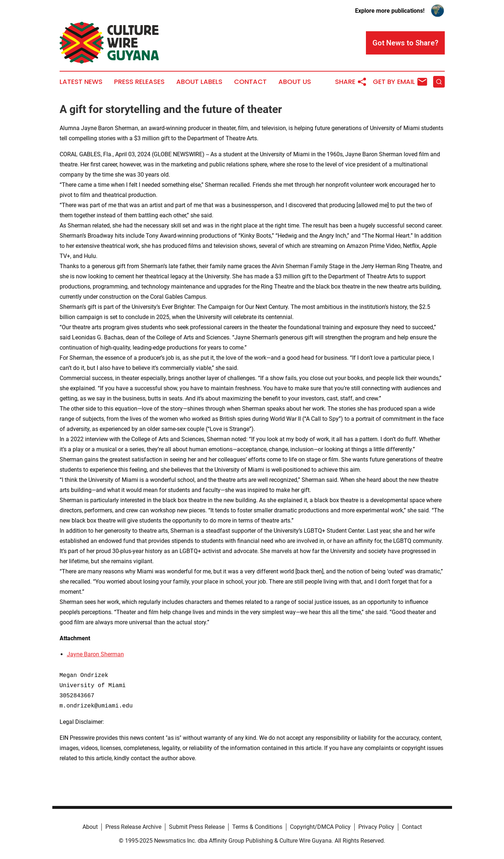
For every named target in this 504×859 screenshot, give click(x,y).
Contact (250, 82)
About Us (295, 82)
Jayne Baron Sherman (95, 654)
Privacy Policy (376, 827)
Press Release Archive (133, 827)
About (90, 827)
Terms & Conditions (257, 827)
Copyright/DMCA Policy (320, 827)
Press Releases (139, 82)
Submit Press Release (197, 827)
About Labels (199, 82)
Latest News (81, 82)
